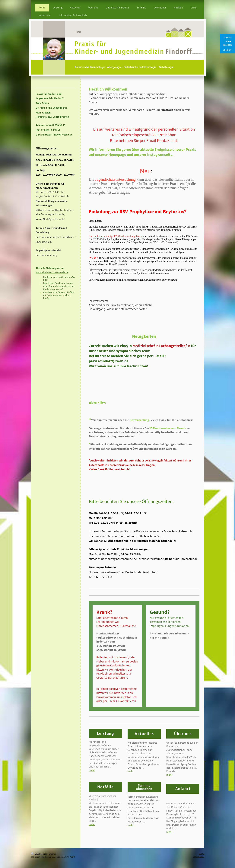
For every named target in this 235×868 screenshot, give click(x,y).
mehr (92, 770)
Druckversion (39, 854)
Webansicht (199, 856)
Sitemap (53, 854)
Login (201, 853)
